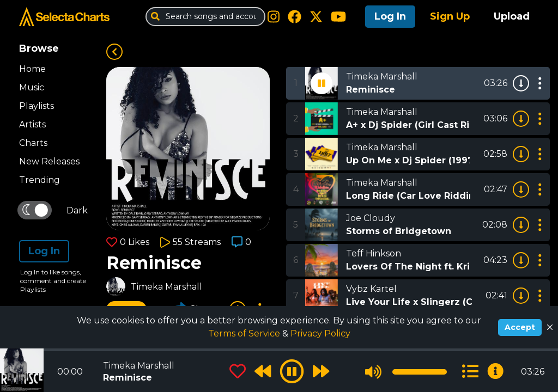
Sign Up (450, 16)
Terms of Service (245, 333)
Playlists (37, 106)
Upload (512, 16)
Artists (32, 124)
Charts (33, 143)
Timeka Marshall (166, 287)
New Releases (49, 161)
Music (32, 87)
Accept (520, 327)
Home (32, 69)
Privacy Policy (320, 333)
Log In (390, 16)
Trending (40, 180)
